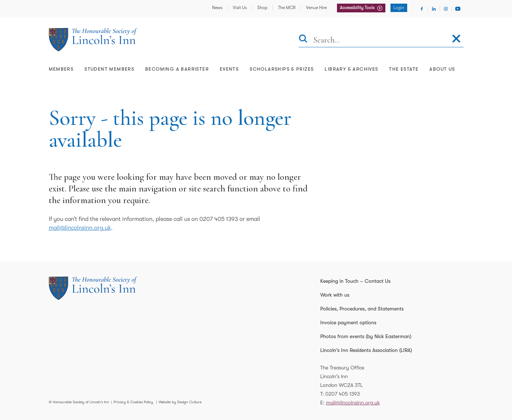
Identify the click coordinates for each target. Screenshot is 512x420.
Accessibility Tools (358, 8)
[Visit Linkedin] (434, 9)
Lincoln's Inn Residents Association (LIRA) (366, 350)
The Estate (404, 69)
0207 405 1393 (343, 394)
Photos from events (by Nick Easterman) (366, 336)
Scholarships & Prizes (282, 69)
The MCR (287, 8)
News (217, 8)
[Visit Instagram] (446, 9)
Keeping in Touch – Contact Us (355, 281)
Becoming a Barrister (177, 69)
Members (61, 69)
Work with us (335, 295)
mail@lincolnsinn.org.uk (80, 228)
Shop (262, 8)
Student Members (109, 69)
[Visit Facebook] (422, 9)
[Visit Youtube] (458, 9)
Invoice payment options (348, 322)
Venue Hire (316, 8)
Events (229, 69)
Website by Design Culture (180, 402)
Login (399, 8)
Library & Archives (351, 69)
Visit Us (240, 8)
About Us (442, 69)
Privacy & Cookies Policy (133, 402)
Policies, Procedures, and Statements (362, 309)
